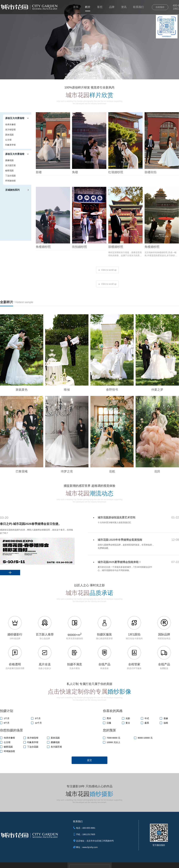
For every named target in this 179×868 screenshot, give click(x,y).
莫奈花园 (9, 135)
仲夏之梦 (157, 390)
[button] (69, 74)
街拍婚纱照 (80, 247)
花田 (157, 471)
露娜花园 (9, 160)
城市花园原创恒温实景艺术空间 (116, 518)
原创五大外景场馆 (15, 154)
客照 (100, 7)
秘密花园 (9, 171)
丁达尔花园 (10, 176)
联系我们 (138, 7)
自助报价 (160, 7)
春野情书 (112, 390)
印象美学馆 (10, 145)
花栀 (112, 471)
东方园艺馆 (10, 165)
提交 (89, 760)
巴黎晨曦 (22, 471)
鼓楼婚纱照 (116, 247)
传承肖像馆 (10, 124)
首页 (76, 7)
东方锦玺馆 (10, 130)
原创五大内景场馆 (15, 118)
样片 (88, 7)
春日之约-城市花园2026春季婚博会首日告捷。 (31, 524)
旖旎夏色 (22, 390)
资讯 (124, 7)
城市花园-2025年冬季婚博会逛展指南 (120, 540)
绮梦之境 (67, 471)
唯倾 (67, 390)
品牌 (112, 7)
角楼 (75, 172)
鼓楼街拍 (151, 172)
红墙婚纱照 (116, 172)
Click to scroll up (109, 270)
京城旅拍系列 (12, 190)
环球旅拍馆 (10, 181)
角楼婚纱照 (43, 247)
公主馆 (8, 140)
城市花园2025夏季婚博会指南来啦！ (119, 562)
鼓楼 (39, 172)
